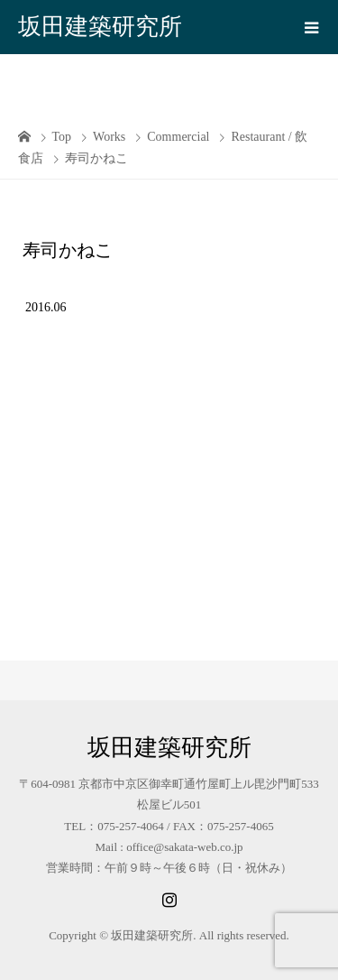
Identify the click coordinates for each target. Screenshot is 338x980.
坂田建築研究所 (100, 27)
